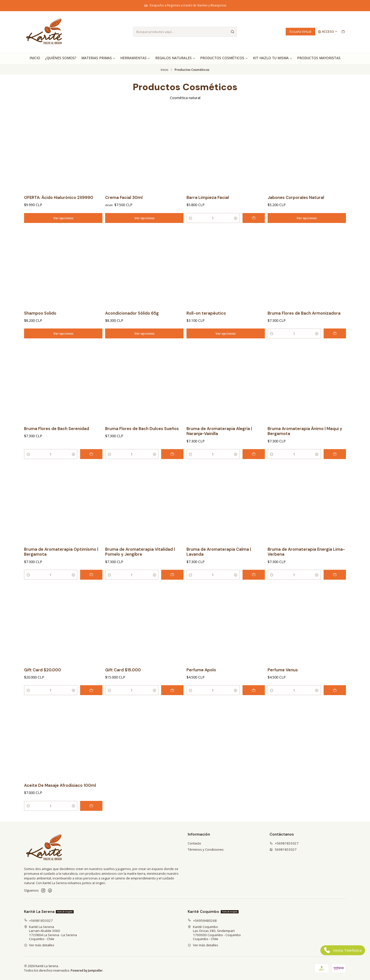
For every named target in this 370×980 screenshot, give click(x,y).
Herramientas (135, 58)
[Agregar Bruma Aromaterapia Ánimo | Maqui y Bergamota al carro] (335, 465)
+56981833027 (284, 843)
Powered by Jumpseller (87, 970)
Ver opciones (63, 218)
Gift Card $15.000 (123, 680)
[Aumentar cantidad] (235, 218)
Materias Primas (98, 58)
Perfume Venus (283, 680)
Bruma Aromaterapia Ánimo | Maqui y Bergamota (305, 442)
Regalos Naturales (175, 58)
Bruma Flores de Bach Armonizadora (304, 324)
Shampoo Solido (40, 324)
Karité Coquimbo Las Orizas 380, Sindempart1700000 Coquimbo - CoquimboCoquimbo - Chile (214, 933)
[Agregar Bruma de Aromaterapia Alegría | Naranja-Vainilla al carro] (254, 465)
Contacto (194, 843)
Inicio (35, 58)
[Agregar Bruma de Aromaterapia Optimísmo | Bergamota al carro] (91, 585)
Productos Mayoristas (319, 58)
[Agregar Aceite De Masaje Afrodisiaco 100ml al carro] (91, 816)
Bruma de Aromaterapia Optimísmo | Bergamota (61, 562)
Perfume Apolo (201, 680)
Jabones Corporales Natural (296, 198)
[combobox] (185, 32)
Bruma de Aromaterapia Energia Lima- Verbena (306, 562)
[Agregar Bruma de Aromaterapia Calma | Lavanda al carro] (254, 585)
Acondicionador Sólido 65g (132, 324)
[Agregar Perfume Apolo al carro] (254, 701)
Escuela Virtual (300, 31)
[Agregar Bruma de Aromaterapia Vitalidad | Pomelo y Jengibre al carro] (172, 585)
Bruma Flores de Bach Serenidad (57, 439)
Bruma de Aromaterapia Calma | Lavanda (219, 562)
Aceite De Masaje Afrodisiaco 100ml (60, 796)
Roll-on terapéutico (206, 324)
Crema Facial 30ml (124, 198)
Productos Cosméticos (224, 58)
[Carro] (343, 32)
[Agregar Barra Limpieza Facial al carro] (254, 218)
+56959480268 (202, 921)
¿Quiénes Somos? (61, 58)
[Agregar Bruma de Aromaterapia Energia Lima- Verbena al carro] (335, 585)
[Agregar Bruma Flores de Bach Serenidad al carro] (91, 465)
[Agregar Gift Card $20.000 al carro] (91, 701)
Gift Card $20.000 (43, 680)
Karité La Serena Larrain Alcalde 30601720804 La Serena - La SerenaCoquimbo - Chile (51, 933)
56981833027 (283, 849)
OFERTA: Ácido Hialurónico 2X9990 (59, 198)
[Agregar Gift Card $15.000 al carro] (172, 701)
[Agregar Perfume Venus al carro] (335, 701)
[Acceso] (328, 32)
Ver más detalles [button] (39, 945)
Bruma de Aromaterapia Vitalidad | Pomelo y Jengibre (140, 562)
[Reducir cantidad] (191, 218)
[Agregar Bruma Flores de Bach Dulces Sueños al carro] (172, 465)
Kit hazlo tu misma (273, 58)
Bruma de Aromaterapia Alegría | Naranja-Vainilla (219, 442)
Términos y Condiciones (206, 849)
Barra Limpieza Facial (208, 198)
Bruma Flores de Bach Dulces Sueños (142, 439)
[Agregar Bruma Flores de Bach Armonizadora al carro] (335, 344)
